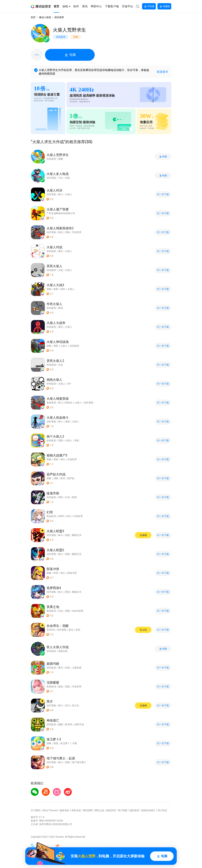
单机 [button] (77, 441)
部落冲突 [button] (72, 573)
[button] (41, 6)
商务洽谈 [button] (76, 810)
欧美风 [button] (69, 724)
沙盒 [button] (61, 270)
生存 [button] (67, 497)
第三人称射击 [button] (65, 403)
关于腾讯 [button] (36, 810)
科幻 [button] (69, 516)
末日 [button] (67, 706)
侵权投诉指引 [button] (148, 810)
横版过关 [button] (77, 535)
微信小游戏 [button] (45, 17)
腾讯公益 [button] (99, 810)
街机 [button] (78, 630)
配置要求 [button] (163, 72)
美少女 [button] (76, 706)
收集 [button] (56, 289)
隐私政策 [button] (134, 810)
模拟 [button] (61, 308)
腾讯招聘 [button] (88, 810)
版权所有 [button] (111, 810)
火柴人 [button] (69, 194)
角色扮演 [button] (51, 403)
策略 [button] (49, 289)
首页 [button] (33, 17)
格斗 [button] (61, 194)
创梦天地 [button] (79, 724)
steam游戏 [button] (78, 611)
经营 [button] (56, 573)
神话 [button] (63, 478)
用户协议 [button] (162, 810)
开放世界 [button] (77, 232)
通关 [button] (61, 251)
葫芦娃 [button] (71, 478)
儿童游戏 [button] (77, 668)
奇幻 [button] (63, 459)
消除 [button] (56, 478)
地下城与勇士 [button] (79, 762)
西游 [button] (67, 592)
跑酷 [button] (61, 724)
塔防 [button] (56, 346)
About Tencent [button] (50, 810)
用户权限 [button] (123, 810)
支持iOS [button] (51, 630)
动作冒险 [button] (51, 194)
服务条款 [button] (65, 810)
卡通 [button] (74, 743)
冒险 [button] (67, 232)
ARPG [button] (61, 516)
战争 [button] (63, 289)
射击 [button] (61, 232)
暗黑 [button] (74, 497)
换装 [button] (61, 687)
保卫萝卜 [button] (65, 743)
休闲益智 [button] (51, 251)
